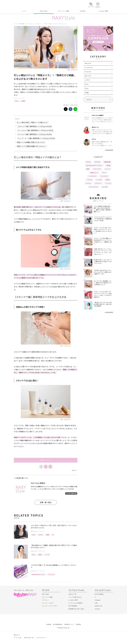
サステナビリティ (41, 638)
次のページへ (46, 460)
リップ (104, 173)
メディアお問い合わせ (75, 597)
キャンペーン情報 (63, 11)
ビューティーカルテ (48, 603)
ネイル (86, 84)
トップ (24, 11)
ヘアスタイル (92, 176)
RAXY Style (44, 11)
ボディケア (88, 76)
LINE (96, 603)
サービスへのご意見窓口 (76, 603)
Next (74, 470)
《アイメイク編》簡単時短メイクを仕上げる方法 (34, 134)
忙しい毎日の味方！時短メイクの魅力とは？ (33, 122)
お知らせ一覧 (72, 594)
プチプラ (89, 180)
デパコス (88, 183)
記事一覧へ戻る (46, 502)
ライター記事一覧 (71, 493)
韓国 (88, 169)
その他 (86, 93)
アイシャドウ (51, 574)
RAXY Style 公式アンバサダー (38, 574)
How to (17, 101)
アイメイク (22, 98)
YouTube (97, 609)
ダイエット (98, 183)
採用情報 (78, 624)
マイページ (45, 600)
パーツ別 (47, 555)
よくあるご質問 (103, 11)
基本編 (40, 555)
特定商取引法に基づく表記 (76, 609)
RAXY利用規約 (73, 606)
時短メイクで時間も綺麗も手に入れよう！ (32, 146)
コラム (86, 88)
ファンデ (108, 183)
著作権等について (69, 624)
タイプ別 (105, 187)
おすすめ (40, 535)
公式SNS (83, 11)
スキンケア (88, 63)
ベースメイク (88, 68)
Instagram (98, 600)
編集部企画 (107, 162)
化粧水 (108, 180)
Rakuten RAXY (23, 5)
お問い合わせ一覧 (29, 638)
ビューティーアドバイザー (50, 606)
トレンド (108, 169)
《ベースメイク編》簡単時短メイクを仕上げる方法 (35, 130)
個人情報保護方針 (58, 624)
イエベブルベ (104, 176)
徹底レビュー (94, 173)
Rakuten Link (99, 606)
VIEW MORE (109, 150)
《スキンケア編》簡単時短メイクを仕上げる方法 (34, 126)
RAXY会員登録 (99, 594)
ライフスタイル (94, 187)
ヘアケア (87, 80)
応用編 (23, 101)
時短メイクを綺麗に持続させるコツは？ (31, 142)
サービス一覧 (17, 638)
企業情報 (49, 624)
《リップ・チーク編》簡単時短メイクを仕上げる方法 (36, 138)
